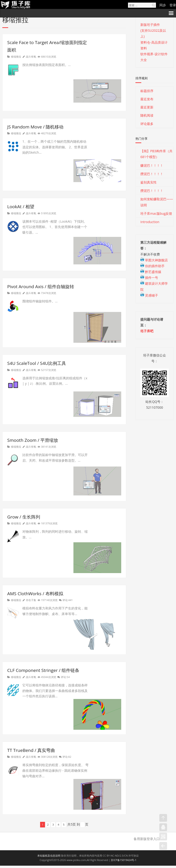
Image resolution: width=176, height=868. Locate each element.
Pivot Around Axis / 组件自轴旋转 (41, 287)
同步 (163, 5)
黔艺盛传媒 (151, 272)
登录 (173, 5)
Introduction (150, 222)
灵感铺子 (149, 295)
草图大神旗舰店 (154, 260)
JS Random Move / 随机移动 (35, 127)
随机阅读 (147, 115)
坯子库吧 (147, 331)
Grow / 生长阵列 (24, 517)
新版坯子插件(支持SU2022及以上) (153, 30)
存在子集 (31, 600)
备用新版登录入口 (147, 839)
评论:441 (68, 600)
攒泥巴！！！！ (152, 174)
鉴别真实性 (148, 182)
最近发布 (147, 99)
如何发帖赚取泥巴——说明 (157, 202)
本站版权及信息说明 (49, 856)
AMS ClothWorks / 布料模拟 (35, 594)
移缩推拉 (16, 57)
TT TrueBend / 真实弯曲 (31, 750)
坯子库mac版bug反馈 (156, 213)
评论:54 (65, 677)
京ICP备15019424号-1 (124, 860)
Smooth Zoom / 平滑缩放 (33, 440)
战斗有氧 (31, 57)
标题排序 (147, 91)
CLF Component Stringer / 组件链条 (43, 670)
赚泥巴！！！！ (152, 165)
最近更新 (147, 107)
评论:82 (67, 757)
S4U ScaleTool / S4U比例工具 (37, 363)
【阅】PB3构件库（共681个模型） (156, 154)
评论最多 (147, 124)
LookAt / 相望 (21, 207)
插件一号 (149, 278)
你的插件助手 (152, 266)
